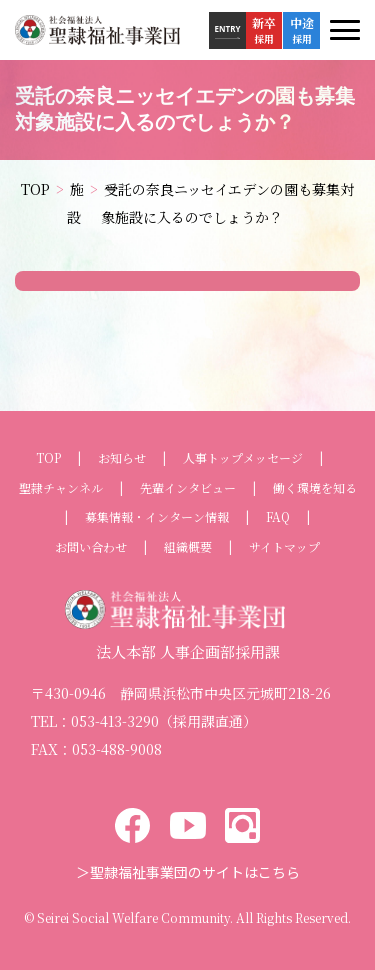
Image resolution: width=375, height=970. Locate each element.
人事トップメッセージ (243, 458)
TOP (48, 458)
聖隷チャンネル (61, 488)
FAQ (278, 517)
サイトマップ (284, 547)
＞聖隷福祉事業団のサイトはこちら (188, 872)
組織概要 (188, 547)
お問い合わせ (91, 547)
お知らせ (122, 458)
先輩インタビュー (188, 488)
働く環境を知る (315, 488)
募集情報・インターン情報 (157, 517)
